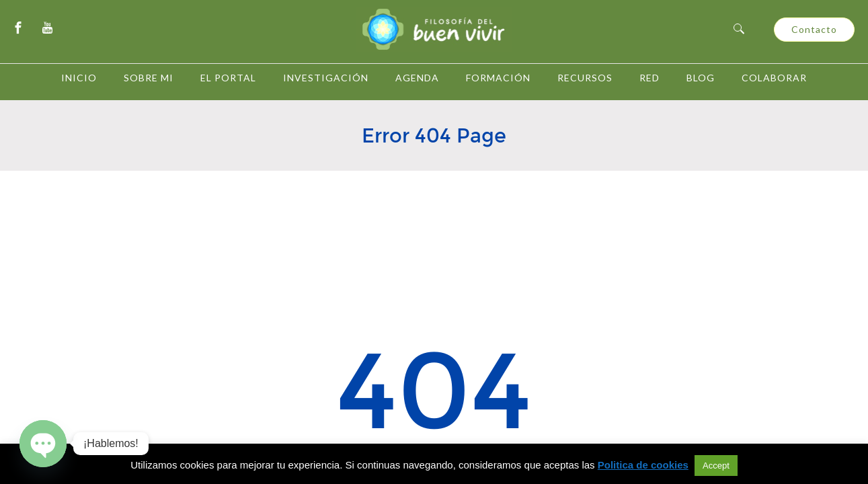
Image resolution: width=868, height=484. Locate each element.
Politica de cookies (643, 465)
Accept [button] (716, 466)
